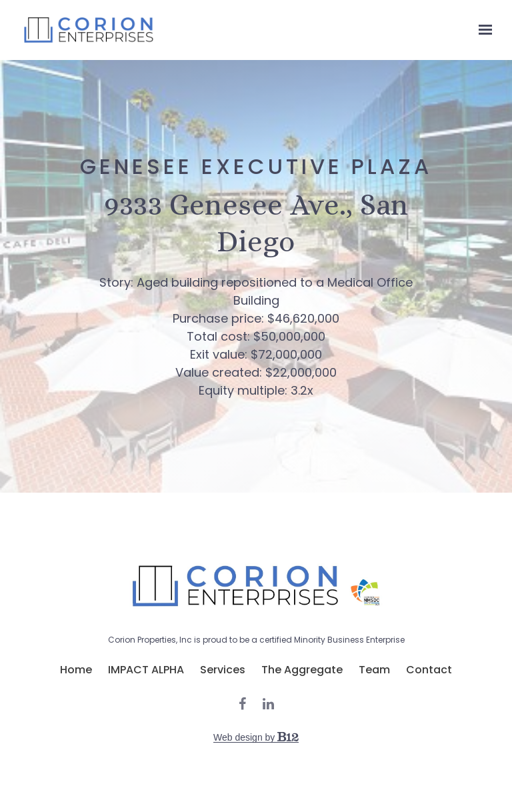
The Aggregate (302, 670)
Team (374, 670)
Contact (429, 670)
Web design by (256, 737)
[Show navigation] (482, 30)
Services (223, 670)
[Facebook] (242, 704)
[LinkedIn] (268, 704)
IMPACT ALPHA (146, 670)
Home (76, 670)
